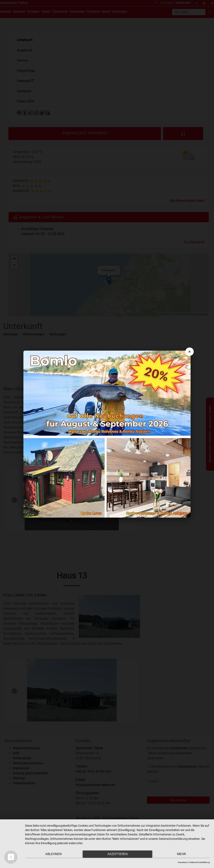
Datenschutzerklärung (200, 862)
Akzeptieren (118, 855)
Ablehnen (52, 855)
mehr (182, 855)
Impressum (183, 862)
